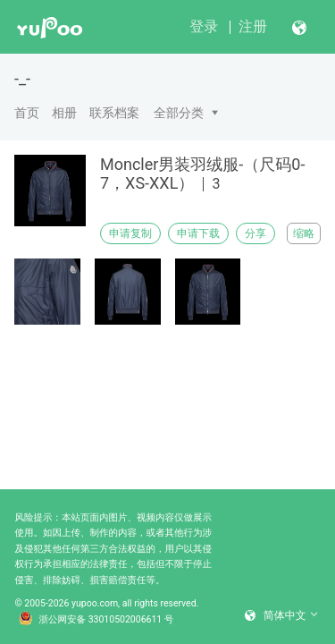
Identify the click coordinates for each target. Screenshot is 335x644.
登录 (204, 26)
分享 (255, 233)
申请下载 (198, 233)
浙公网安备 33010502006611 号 (96, 620)
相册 (64, 113)
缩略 (304, 233)
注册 (253, 26)
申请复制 (130, 233)
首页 (27, 113)
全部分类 (179, 113)
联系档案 (114, 113)
